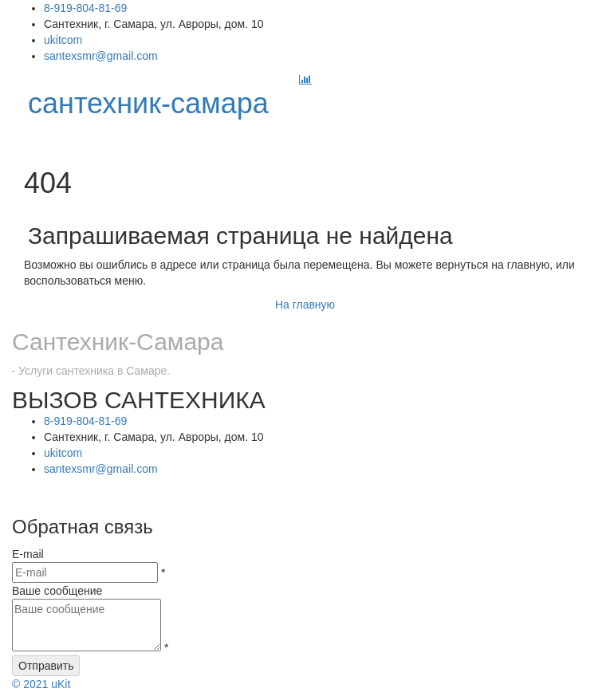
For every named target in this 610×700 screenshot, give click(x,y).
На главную (305, 305)
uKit (41, 684)
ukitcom (63, 40)
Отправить (46, 666)
